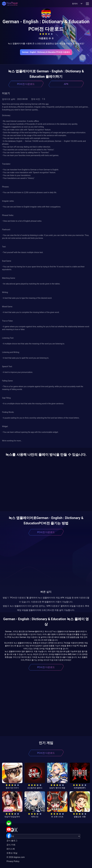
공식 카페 (11, 845)
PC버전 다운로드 (26, 84)
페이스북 (11, 849)
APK (66, 84)
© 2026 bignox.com (16, 857)
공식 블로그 (12, 841)
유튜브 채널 (12, 853)
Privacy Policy (13, 861)
